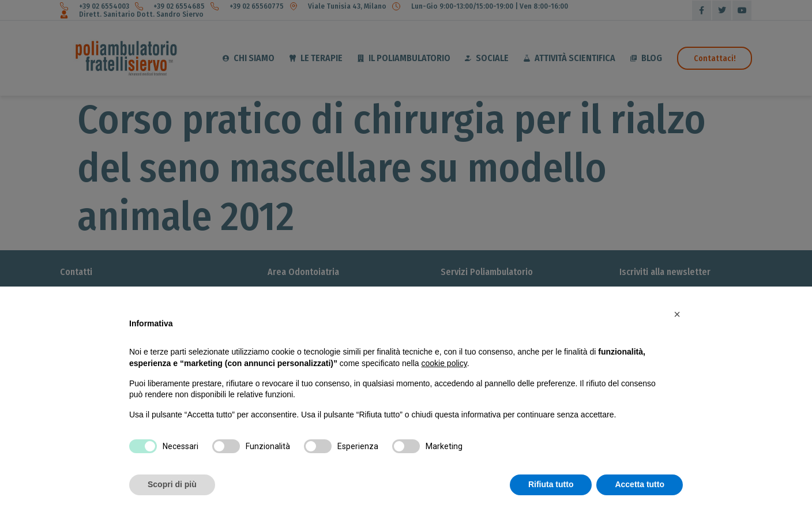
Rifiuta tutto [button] (551, 484)
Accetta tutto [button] (640, 484)
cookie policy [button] (444, 363)
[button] (677, 314)
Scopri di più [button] (172, 484)
